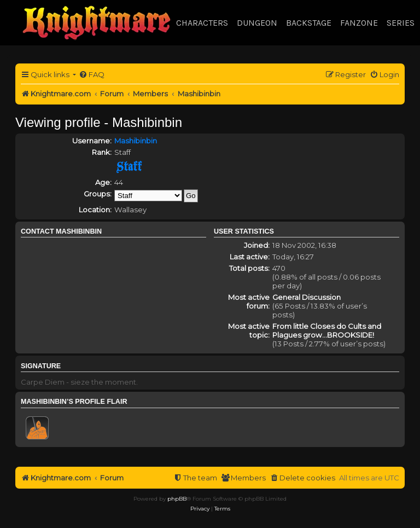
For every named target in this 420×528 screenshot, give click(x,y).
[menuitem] (92, 75)
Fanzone (359, 23)
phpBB (177, 499)
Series (401, 23)
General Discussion (307, 297)
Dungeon (257, 23)
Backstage (309, 23)
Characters (202, 23)
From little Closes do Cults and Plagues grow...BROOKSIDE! (327, 330)
